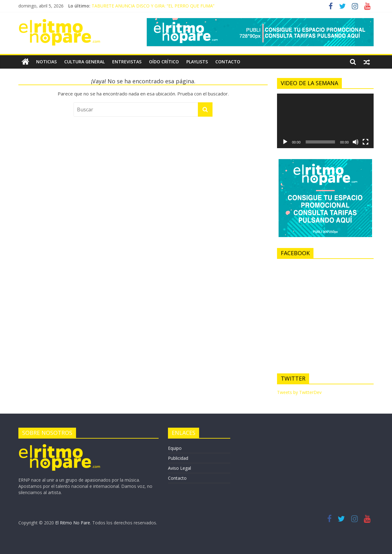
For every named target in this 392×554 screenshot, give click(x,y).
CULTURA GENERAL (84, 62)
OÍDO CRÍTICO (164, 62)
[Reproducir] (285, 142)
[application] (325, 121)
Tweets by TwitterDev (299, 392)
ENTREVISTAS (127, 62)
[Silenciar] (356, 142)
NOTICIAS (46, 62)
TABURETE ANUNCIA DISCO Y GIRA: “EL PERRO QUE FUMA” (153, 6)
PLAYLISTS (197, 62)
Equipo (175, 448)
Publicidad (178, 458)
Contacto (177, 478)
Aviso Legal (179, 468)
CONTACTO (228, 62)
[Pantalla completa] (366, 142)
